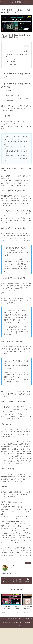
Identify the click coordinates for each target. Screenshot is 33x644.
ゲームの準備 (11, 59)
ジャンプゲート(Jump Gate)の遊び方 (17, 55)
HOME (3, 618)
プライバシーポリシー (16, 623)
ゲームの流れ (11, 62)
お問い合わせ (27, 623)
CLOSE (27, 46)
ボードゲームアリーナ (12, 618)
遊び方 (19, 7)
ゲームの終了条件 (13, 64)
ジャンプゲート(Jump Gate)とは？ (17, 51)
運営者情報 (6, 623)
